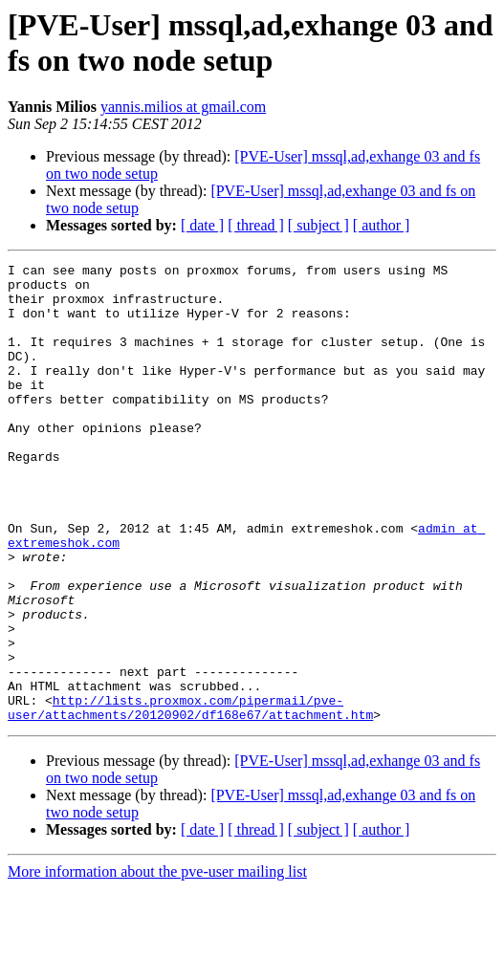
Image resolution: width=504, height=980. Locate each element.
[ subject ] (318, 225)
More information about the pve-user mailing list (157, 963)
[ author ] (382, 225)
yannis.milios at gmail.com (183, 107)
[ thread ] (256, 225)
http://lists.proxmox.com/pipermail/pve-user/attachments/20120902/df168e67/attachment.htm (190, 797)
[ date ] (202, 225)
